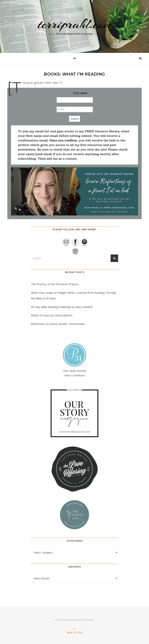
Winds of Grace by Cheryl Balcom (52, 315)
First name (80, 93)
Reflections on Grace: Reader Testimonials (58, 324)
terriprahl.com (75, 24)
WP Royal (88, 620)
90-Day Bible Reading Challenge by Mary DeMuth (62, 307)
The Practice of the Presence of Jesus (55, 284)
